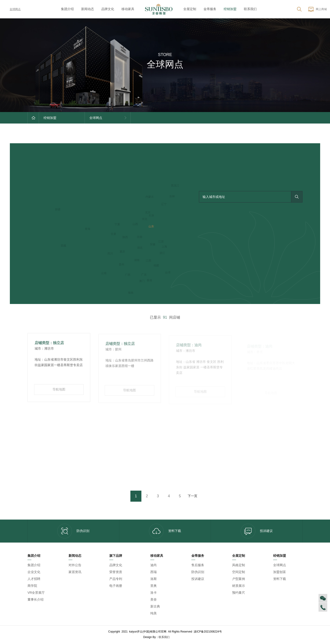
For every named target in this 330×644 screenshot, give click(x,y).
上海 (164, 247)
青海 (88, 229)
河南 (140, 237)
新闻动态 (88, 9)
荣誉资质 (116, 572)
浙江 (162, 253)
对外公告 (75, 565)
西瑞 (154, 572)
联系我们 (250, 9)
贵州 (121, 265)
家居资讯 (75, 572)
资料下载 (165, 531)
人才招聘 (34, 579)
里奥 (154, 586)
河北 (145, 219)
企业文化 (34, 572)
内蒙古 (150, 197)
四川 (110, 254)
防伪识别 (73, 531)
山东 (151, 227)
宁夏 (117, 225)
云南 (104, 273)
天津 (151, 216)
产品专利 (116, 579)
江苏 (161, 242)
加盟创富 (280, 572)
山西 (135, 224)
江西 (148, 261)
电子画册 (116, 586)
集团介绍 (67, 9)
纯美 (154, 613)
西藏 (63, 246)
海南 (131, 293)
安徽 (153, 245)
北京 (148, 213)
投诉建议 (257, 531)
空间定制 (239, 572)
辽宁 (164, 204)
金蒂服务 (210, 9)
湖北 (140, 248)
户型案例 (239, 579)
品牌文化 (108, 9)
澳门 (142, 281)
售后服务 (198, 565)
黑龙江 (175, 186)
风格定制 (239, 565)
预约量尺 (239, 593)
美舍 (154, 599)
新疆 (58, 210)
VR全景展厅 (36, 593)
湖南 (137, 260)
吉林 (172, 197)
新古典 (155, 606)
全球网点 (12, 9)
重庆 (122, 252)
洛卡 (154, 593)
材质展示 (239, 586)
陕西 (125, 237)
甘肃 (113, 234)
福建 (156, 266)
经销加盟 (230, 9)
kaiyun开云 (179, 637)
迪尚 (154, 565)
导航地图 (59, 391)
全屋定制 (190, 9)
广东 (144, 275)
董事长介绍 (36, 599)
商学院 (32, 586)
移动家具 (128, 9)
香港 (149, 281)
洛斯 (154, 579)
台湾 (168, 273)
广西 (128, 275)
